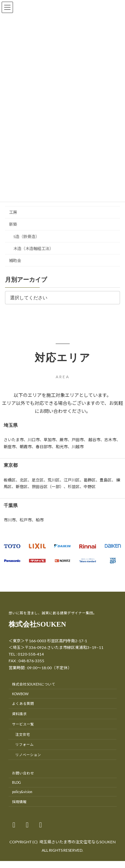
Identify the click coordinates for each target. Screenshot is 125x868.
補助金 (15, 260)
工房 (13, 212)
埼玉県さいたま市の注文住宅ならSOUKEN (77, 842)
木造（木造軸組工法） (33, 248)
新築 (13, 224)
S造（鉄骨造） (26, 236)
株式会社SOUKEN (37, 624)
